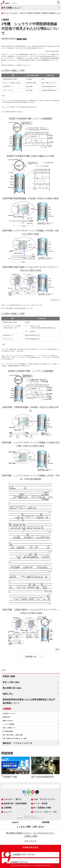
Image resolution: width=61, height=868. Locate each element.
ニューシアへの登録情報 (8, 724)
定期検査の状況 (6, 717)
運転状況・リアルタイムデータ (18, 743)
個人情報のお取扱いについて (19, 833)
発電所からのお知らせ (8, 721)
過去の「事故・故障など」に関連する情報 (12, 735)
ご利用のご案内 (30, 836)
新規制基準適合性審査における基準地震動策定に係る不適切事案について (29, 701)
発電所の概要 (9, 676)
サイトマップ (31, 841)
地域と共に (8, 694)
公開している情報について (9, 728)
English (15, 822)
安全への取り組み (11, 682)
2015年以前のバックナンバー (10, 714)
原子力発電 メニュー (11, 8)
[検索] (4, 786)
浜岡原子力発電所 (14, 669)
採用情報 (46, 822)
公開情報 (7, 709)
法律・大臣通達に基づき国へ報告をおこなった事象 (15, 739)
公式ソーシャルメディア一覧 (31, 795)
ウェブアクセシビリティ (44, 833)
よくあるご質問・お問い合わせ (30, 827)
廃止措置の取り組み (12, 688)
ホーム (6, 13)
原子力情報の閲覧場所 (8, 731)
